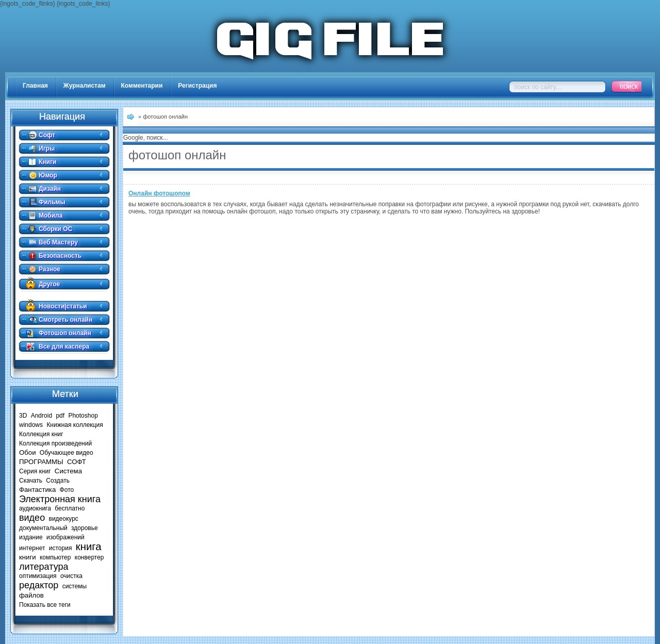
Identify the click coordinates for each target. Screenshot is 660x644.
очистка (71, 576)
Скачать (31, 481)
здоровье (85, 528)
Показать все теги (45, 605)
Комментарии (142, 86)
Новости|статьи (63, 306)
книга (89, 547)
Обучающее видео (67, 453)
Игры (47, 148)
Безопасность (60, 256)
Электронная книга (60, 499)
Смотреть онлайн (65, 320)
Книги (47, 162)
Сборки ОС (55, 229)
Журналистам (85, 86)
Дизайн (50, 189)
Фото (67, 490)
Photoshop (83, 416)
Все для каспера (64, 346)
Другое (49, 284)
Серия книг (35, 471)
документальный (43, 528)
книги (28, 557)
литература (44, 567)
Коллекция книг (41, 434)
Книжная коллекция (75, 425)
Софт (47, 135)
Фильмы (52, 202)
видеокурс (64, 519)
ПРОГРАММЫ (41, 462)
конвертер (89, 557)
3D (23, 416)
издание (31, 537)
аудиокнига (35, 508)
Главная (35, 86)
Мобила (51, 216)
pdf (60, 416)
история (61, 548)
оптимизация (38, 576)
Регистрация (197, 86)
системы (75, 586)
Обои (28, 452)
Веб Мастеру (58, 242)
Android (42, 416)
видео (32, 518)
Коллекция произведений (55, 443)
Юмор (48, 175)
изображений (65, 537)
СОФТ (77, 462)
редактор (39, 585)
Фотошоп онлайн (65, 333)
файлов (31, 595)
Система (68, 471)
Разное (49, 269)
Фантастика (37, 490)
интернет (32, 548)
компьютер (55, 557)
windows (31, 425)
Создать (58, 481)
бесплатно (70, 508)
